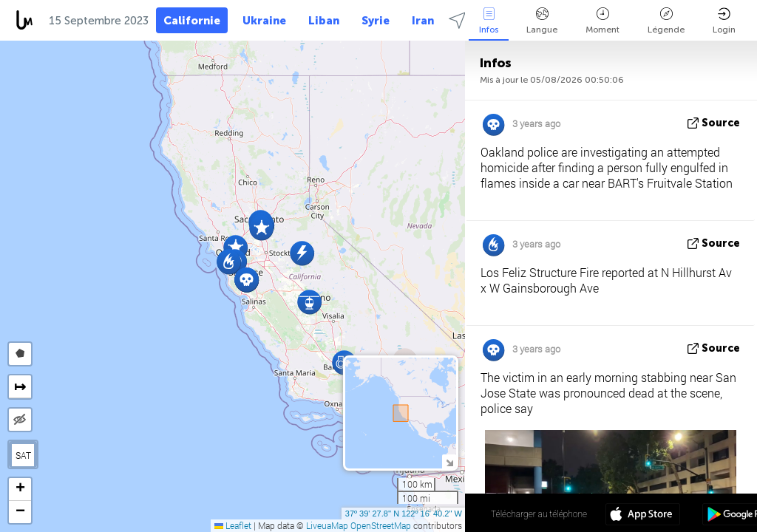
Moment (602, 21)
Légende (666, 21)
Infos (489, 21)
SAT (23, 455)
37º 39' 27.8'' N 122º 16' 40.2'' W (404, 514)
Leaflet (233, 525)
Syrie (376, 21)
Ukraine (264, 21)
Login (724, 21)
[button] (302, 253)
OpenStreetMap (381, 525)
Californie (192, 21)
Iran (423, 21)
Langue (542, 21)
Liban (324, 21)
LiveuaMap (327, 525)
